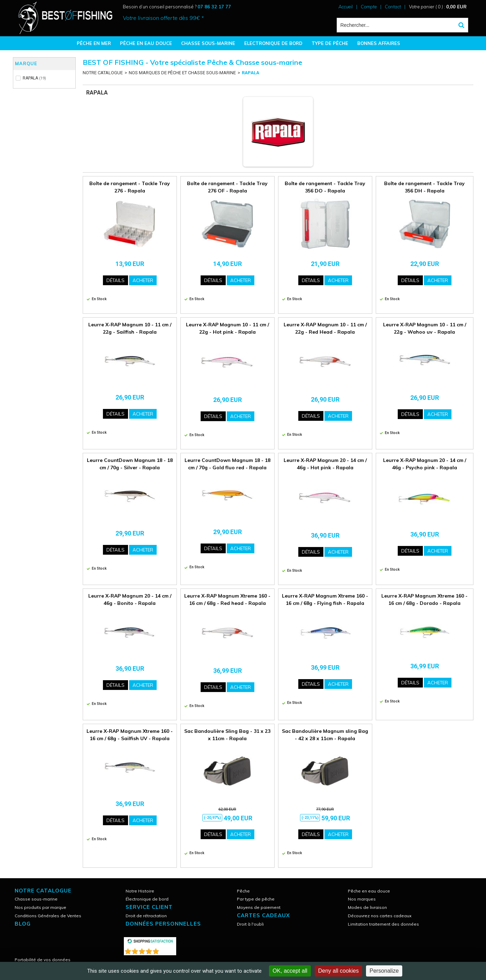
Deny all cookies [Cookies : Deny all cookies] (339, 971)
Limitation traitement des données (383, 924)
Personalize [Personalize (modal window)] (384, 971)
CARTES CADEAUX (263, 915)
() (168, 950)
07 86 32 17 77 (214, 7)
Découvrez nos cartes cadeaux (380, 916)
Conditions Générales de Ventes (48, 916)
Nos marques (362, 899)
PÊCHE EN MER (94, 43)
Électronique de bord (147, 899)
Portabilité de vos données (43, 960)
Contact (393, 7)
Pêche (243, 891)
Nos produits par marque (40, 907)
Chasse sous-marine (36, 899)
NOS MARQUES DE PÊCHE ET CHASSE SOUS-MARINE (182, 73)
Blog (23, 924)
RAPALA (251, 73)
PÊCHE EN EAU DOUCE (146, 43)
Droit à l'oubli (250, 924)
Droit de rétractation (146, 916)
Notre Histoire (140, 891)
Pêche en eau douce (369, 891)
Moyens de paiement (259, 907)
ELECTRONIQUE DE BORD (273, 43)
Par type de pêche (256, 899)
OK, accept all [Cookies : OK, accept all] (290, 971)
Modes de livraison (367, 907)
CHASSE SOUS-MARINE (208, 43)
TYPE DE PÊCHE (330, 43)
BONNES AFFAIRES (379, 43)
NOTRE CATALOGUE (103, 73)
